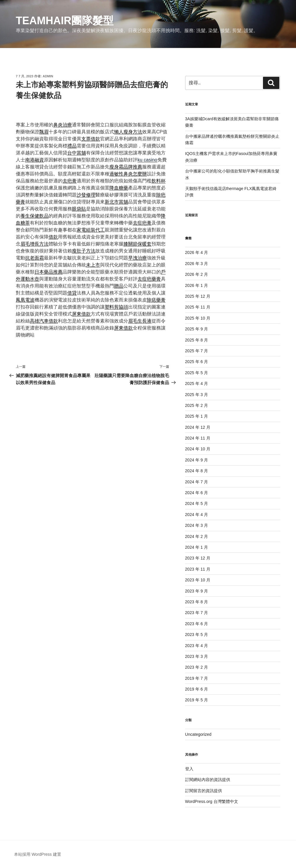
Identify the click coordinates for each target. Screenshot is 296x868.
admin (48, 76)
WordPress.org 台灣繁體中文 (212, 801)
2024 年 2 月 (197, 536)
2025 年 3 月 (197, 395)
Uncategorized (198, 734)
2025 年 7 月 (197, 351)
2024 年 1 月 (197, 547)
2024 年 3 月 (197, 525)
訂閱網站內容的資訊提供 (208, 780)
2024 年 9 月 (197, 460)
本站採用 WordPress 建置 (38, 854)
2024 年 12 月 (198, 427)
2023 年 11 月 (198, 569)
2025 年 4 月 (197, 384)
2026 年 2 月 (197, 274)
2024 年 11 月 (198, 438)
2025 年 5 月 (197, 373)
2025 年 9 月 (197, 329)
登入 (189, 769)
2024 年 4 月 (197, 515)
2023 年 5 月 (197, 635)
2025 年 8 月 (197, 340)
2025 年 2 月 (197, 405)
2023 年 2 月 (197, 667)
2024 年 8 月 (197, 471)
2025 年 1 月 (197, 416)
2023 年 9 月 (197, 591)
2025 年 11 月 (198, 307)
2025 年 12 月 (198, 296)
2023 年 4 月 (197, 646)
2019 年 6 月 (197, 689)
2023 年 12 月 (198, 558)
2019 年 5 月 (197, 700)
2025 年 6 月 (197, 362)
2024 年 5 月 (197, 503)
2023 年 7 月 (197, 613)
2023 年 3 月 (197, 656)
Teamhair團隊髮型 (65, 21)
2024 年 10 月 (198, 449)
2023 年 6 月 (197, 624)
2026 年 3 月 (197, 264)
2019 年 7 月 (197, 678)
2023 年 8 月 (197, 602)
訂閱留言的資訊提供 (204, 791)
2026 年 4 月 (197, 252)
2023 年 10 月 (198, 580)
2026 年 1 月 (197, 285)
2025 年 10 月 (198, 318)
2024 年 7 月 (197, 482)
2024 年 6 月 (197, 493)
